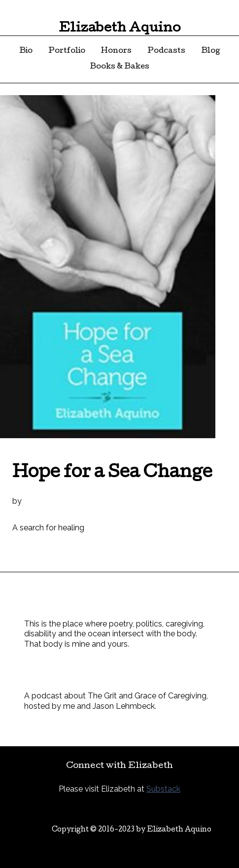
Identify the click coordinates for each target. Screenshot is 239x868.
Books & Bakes (119, 67)
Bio (26, 51)
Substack (163, 789)
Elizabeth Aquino (120, 29)
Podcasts (166, 51)
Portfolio (67, 51)
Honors (116, 51)
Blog (211, 51)
